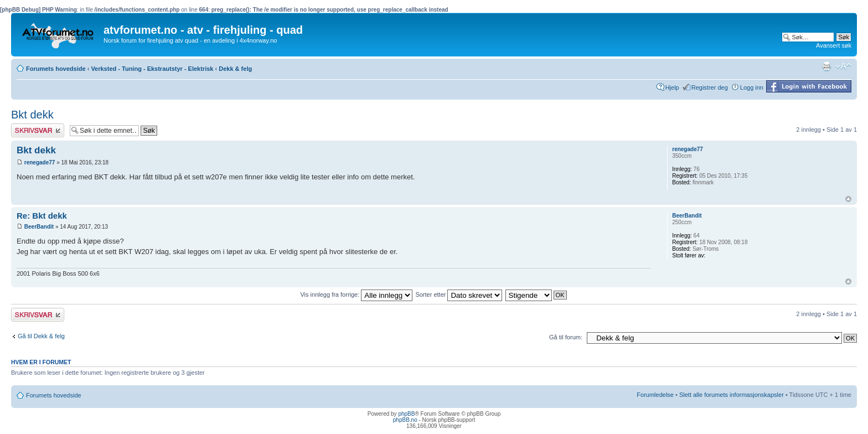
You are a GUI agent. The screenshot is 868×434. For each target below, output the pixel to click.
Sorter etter (459, 294)
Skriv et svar (38, 130)
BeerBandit (39, 227)
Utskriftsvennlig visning (826, 66)
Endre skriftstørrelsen (843, 66)
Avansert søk (834, 45)
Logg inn (752, 87)
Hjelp (672, 87)
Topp (848, 199)
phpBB (406, 414)
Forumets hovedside (56, 69)
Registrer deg (710, 87)
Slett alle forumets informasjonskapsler (732, 395)
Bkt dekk (32, 115)
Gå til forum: (566, 337)
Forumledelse (655, 395)
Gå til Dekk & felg (41, 336)
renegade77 (40, 162)
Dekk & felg (235, 69)
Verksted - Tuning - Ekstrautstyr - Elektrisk (152, 69)
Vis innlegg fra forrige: (356, 294)
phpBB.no (405, 420)
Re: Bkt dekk (42, 216)
